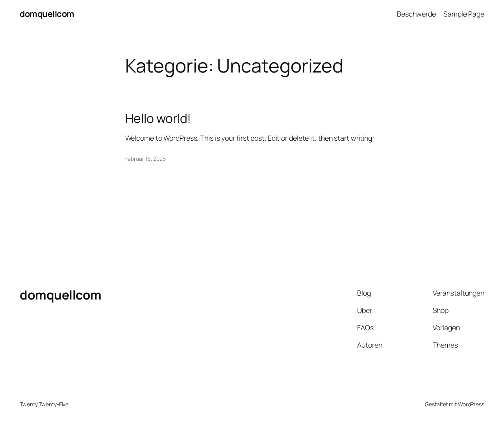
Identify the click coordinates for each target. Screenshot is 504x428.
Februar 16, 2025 (145, 159)
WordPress (471, 404)
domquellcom (47, 14)
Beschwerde (416, 14)
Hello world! (158, 119)
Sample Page (464, 14)
